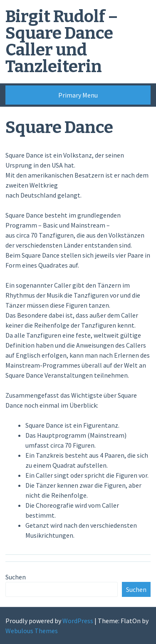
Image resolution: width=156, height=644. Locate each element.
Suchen (16, 577)
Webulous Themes (32, 631)
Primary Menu (78, 95)
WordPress (78, 621)
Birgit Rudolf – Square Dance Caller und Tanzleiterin (62, 42)
